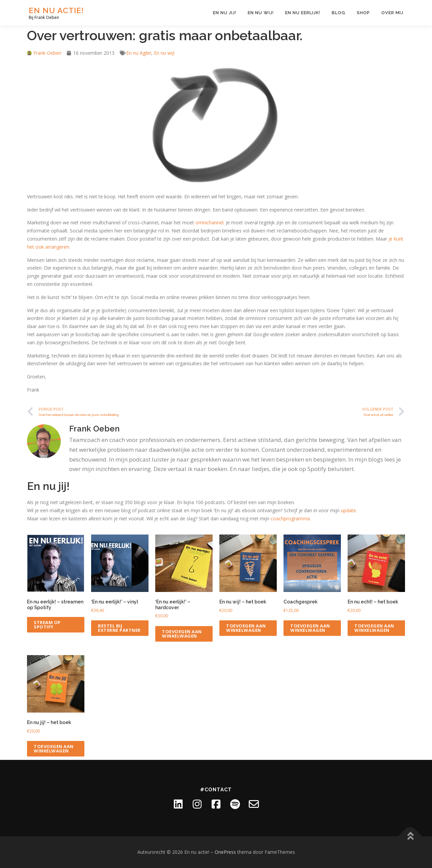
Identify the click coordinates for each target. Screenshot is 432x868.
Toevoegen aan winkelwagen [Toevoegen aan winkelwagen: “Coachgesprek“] (310, 628)
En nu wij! (261, 13)
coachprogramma (290, 518)
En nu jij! (225, 13)
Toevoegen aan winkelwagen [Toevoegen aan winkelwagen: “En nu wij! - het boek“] (246, 628)
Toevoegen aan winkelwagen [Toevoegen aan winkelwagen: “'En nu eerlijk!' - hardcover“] (182, 634)
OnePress (225, 852)
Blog (339, 13)
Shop (363, 13)
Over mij (392, 13)
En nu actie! (56, 10)
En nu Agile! (139, 53)
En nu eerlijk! (303, 13)
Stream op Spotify (47, 625)
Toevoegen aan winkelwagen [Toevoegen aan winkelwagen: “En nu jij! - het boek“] (54, 749)
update (348, 510)
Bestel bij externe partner (119, 628)
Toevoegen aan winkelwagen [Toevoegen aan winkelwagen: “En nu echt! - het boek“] (374, 628)
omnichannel (209, 222)
